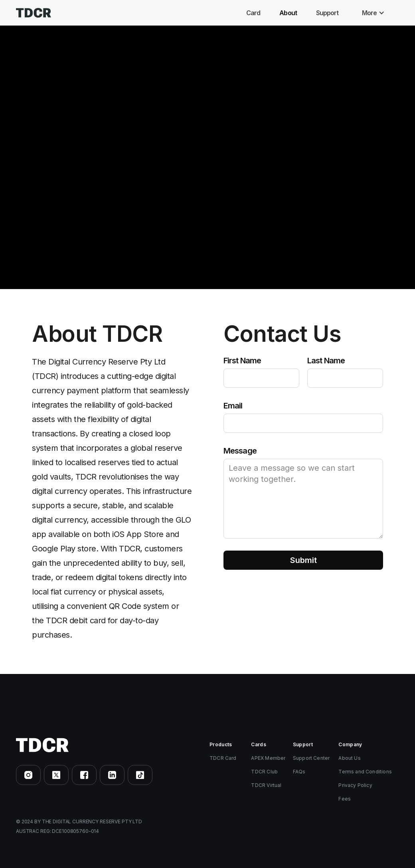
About (288, 13)
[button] (375, 13)
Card (253, 13)
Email (233, 406)
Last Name (326, 361)
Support (327, 13)
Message (240, 451)
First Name (242, 361)
